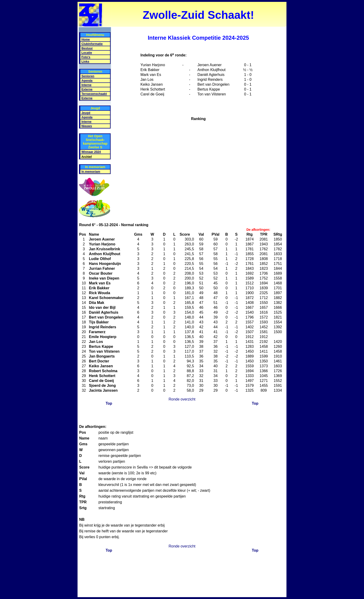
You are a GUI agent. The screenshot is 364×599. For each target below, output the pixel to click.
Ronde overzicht (182, 399)
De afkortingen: (258, 230)
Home (86, 39)
